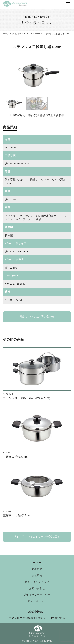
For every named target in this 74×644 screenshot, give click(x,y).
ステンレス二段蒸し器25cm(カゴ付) (27, 398)
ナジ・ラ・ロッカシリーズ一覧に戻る (37, 537)
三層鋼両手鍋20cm (15, 457)
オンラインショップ (37, 582)
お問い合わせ (37, 589)
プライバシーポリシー (37, 595)
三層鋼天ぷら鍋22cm (17, 515)
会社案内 (37, 576)
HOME (37, 563)
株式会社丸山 (37, 612)
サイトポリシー (37, 601)
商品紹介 (37, 569)
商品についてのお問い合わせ (37, 317)
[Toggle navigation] (68, 4)
